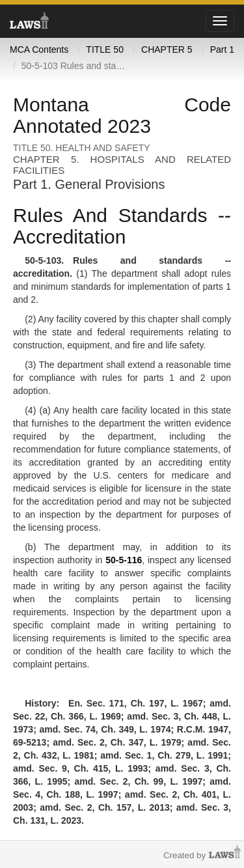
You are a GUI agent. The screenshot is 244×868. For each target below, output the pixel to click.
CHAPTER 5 (167, 49)
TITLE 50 (105, 49)
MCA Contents (39, 49)
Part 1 (222, 49)
